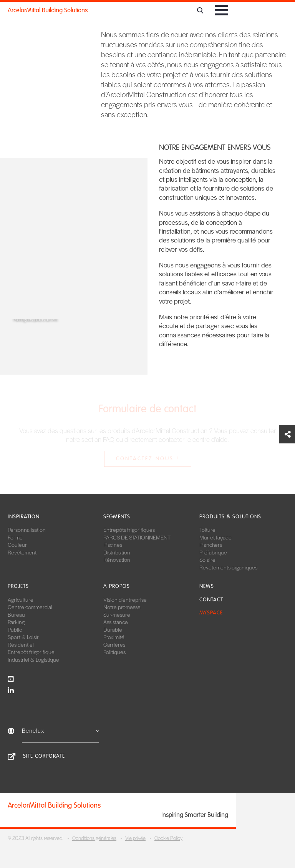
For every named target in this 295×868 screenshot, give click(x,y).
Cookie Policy (168, 838)
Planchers (211, 544)
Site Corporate (44, 756)
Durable (113, 629)
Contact (211, 600)
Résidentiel (21, 644)
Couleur (17, 544)
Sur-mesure (117, 614)
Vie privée (135, 838)
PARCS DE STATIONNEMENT (137, 537)
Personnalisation (27, 529)
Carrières (114, 644)
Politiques (114, 652)
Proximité (114, 637)
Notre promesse (122, 607)
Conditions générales (94, 838)
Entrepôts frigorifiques (129, 529)
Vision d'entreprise (125, 599)
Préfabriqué (213, 552)
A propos (117, 586)
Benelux (60, 730)
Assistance (116, 622)
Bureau (16, 614)
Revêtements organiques (228, 567)
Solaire (207, 559)
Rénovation (117, 559)
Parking (16, 622)
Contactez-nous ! (147, 459)
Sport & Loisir (23, 637)
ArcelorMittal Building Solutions (48, 10)
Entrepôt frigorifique (31, 652)
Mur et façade (215, 537)
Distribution (117, 552)
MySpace (211, 613)
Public (15, 629)
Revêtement (22, 552)
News (207, 586)
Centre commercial (30, 607)
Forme (15, 537)
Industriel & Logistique (33, 659)
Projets (18, 586)
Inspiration (24, 517)
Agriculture (21, 599)
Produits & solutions (230, 517)
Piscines (113, 544)
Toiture (207, 529)
